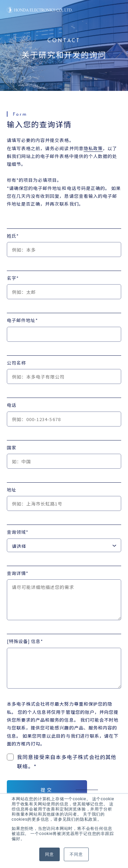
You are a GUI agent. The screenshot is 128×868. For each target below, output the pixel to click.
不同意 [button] (76, 854)
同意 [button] (49, 854)
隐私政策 (93, 148)
